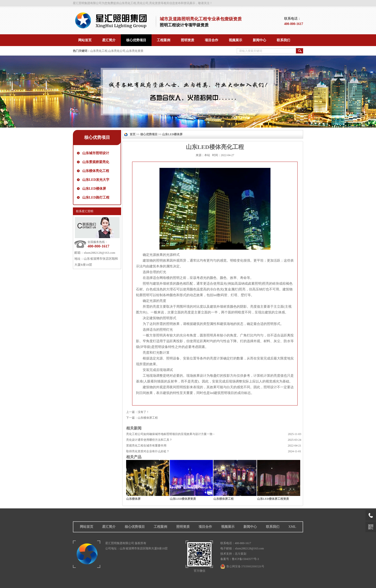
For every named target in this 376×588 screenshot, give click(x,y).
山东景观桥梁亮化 (96, 162)
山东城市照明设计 (96, 153)
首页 (133, 134)
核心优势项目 (97, 137)
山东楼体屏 (133, 499)
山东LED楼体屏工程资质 (273, 499)
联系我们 (273, 527)
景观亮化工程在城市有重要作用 (146, 446)
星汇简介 (109, 527)
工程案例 (160, 527)
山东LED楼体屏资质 (183, 499)
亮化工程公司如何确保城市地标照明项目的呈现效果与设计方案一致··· (170, 434)
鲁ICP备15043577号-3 (245, 559)
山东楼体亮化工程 (96, 171)
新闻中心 (250, 527)
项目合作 (205, 527)
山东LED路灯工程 (96, 197)
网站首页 (87, 527)
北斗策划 (241, 554)
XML (292, 527)
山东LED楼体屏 (94, 189)
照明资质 (183, 527)
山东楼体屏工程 (148, 418)
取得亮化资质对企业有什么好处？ (148, 451)
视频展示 (228, 527)
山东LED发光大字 (96, 180)
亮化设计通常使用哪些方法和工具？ (149, 440)
